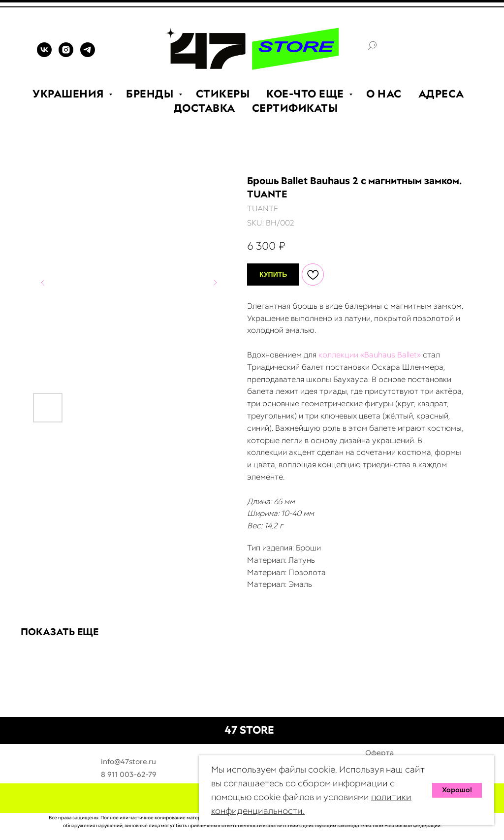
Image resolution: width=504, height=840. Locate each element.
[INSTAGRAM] (66, 54)
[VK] (44, 54)
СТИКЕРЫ (223, 94)
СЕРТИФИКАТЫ (295, 108)
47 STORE (249, 730)
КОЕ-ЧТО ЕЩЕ (306, 94)
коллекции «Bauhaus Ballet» (370, 355)
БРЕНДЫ (151, 94)
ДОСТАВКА (205, 108)
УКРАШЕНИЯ (69, 94)
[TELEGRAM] (88, 54)
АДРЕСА (441, 94)
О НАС (384, 94)
